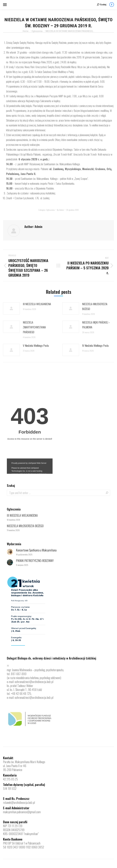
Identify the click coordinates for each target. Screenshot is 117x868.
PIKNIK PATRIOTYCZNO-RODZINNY (35, 561)
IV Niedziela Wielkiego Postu (95, 346)
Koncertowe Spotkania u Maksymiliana (36, 550)
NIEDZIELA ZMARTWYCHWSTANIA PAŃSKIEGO (34, 327)
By (60, 210)
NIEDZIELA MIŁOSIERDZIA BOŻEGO (95, 306)
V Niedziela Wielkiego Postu (36, 346)
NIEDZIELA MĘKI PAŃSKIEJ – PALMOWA (96, 325)
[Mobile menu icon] (5, 5)
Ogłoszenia (50, 210)
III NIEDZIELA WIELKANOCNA (37, 304)
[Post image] (11, 308)
